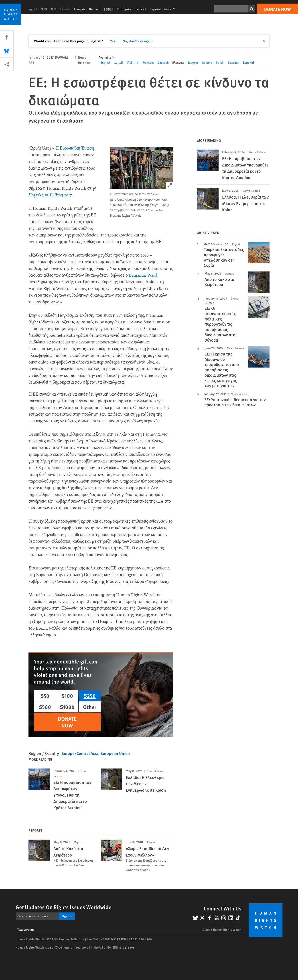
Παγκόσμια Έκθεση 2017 (50, 195)
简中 (44, 9)
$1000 (67, 707)
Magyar (193, 62)
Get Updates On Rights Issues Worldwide (64, 907)
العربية (33, 9)
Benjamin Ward (143, 275)
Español (155, 9)
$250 (90, 696)
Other (90, 707)
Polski (220, 62)
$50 (45, 696)
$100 (67, 696)
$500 (45, 707)
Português (124, 9)
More (171, 9)
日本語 (109, 9)
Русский (140, 9)
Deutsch (95, 9)
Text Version (26, 929)
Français (80, 9)
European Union (115, 753)
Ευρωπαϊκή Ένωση (77, 148)
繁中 (54, 9)
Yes (113, 41)
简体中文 (133, 62)
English (65, 9)
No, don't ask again (138, 41)
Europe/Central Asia (80, 753)
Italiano (207, 62)
